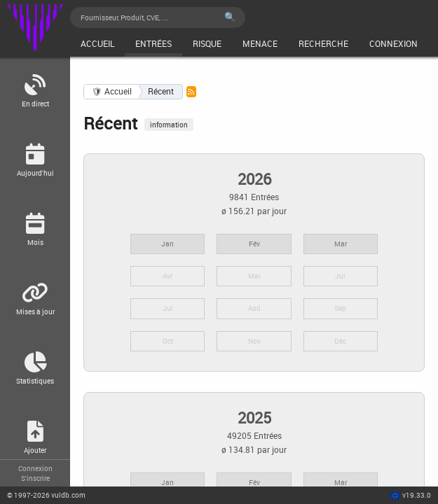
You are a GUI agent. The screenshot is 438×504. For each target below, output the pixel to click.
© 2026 (46, 495)
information (169, 125)
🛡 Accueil (112, 91)
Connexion (35, 468)
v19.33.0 (417, 495)
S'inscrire (35, 478)
